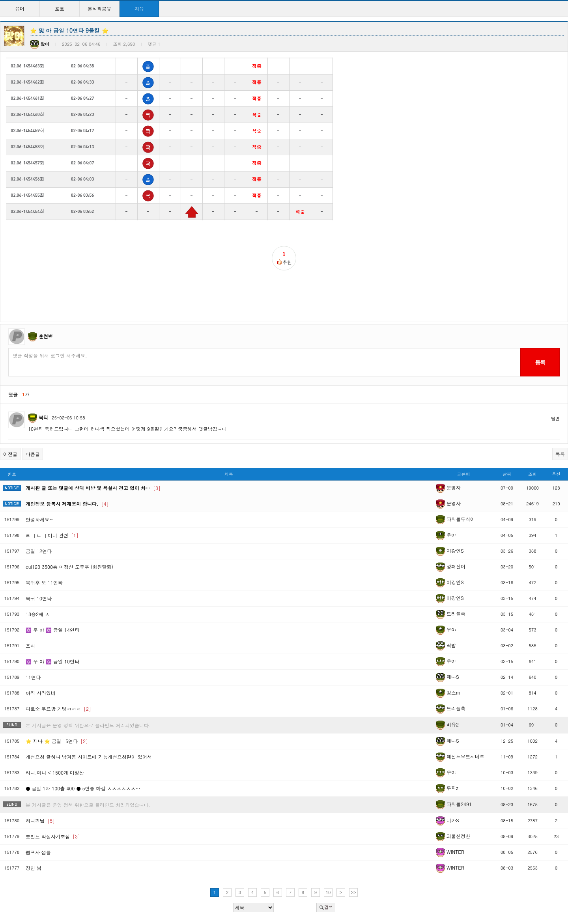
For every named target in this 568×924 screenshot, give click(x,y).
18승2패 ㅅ (38, 614)
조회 (532, 474)
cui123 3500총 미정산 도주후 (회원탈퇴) (69, 567)
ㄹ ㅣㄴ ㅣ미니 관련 (52, 535)
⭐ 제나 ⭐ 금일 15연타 (57, 741)
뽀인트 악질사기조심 (53, 836)
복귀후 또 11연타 (44, 582)
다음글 (33, 454)
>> (353, 892)
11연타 (33, 677)
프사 (30, 645)
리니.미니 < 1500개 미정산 (55, 772)
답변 (555, 418)
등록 (540, 362)
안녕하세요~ (39, 519)
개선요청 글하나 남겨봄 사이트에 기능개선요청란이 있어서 (89, 757)
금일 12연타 (39, 551)
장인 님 (34, 868)
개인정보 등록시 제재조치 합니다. (67, 504)
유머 (20, 8)
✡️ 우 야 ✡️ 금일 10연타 (52, 661)
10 (328, 892)
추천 (556, 474)
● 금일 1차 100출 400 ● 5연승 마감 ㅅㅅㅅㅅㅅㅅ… (83, 788)
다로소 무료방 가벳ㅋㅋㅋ (58, 709)
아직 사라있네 (41, 693)
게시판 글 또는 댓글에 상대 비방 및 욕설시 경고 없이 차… (93, 488)
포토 (60, 8)
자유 (139, 8)
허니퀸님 (40, 821)
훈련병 (46, 336)
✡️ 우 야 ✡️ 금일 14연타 (52, 630)
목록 (560, 454)
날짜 (507, 474)
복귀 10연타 (39, 598)
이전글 (10, 454)
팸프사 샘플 (38, 852)
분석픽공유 (99, 8)
